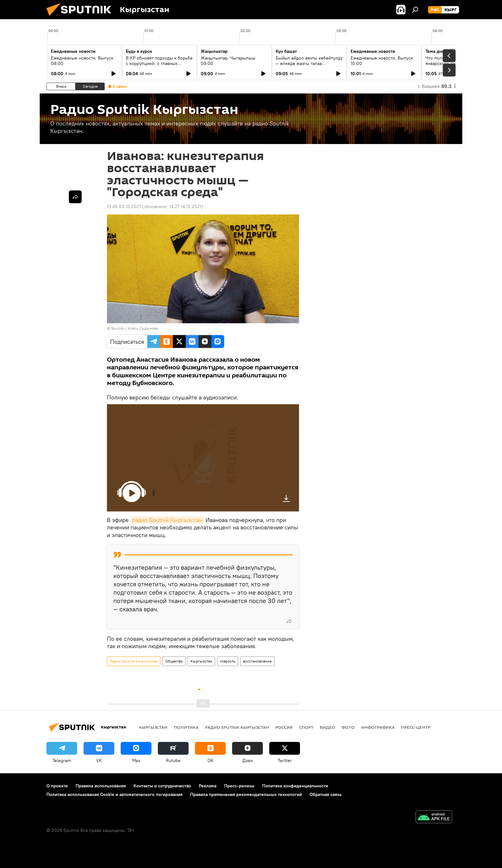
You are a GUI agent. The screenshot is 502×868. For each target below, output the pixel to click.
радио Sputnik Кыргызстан (167, 520)
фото (348, 727)
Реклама (208, 786)
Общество (174, 661)
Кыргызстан (201, 661)
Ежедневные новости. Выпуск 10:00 (382, 61)
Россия (284, 727)
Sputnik (118, 328)
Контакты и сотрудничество (162, 786)
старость (228, 661)
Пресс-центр (416, 727)
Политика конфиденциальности (295, 786)
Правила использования (101, 786)
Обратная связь (326, 794)
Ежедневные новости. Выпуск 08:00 (82, 61)
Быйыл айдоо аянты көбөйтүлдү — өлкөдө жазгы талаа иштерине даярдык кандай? (309, 63)
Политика (186, 727)
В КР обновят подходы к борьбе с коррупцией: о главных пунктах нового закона (159, 63)
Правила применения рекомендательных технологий (246, 794)
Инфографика (378, 727)
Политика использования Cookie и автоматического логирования (114, 794)
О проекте (57, 786)
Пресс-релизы (239, 786)
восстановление (257, 661)
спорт (306, 727)
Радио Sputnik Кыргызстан (134, 661)
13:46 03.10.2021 (124, 206)
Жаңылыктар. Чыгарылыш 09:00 (228, 61)
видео (328, 727)
